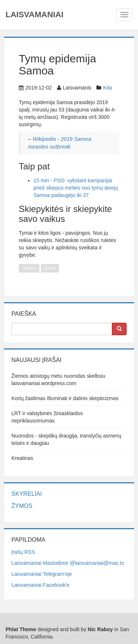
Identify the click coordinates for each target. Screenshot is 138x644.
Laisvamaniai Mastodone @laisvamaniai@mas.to (68, 563)
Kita (107, 88)
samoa (29, 268)
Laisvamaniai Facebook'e (40, 585)
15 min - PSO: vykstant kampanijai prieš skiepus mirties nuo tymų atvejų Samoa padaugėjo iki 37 (76, 188)
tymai (50, 268)
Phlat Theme (21, 629)
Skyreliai (27, 494)
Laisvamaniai (34, 14)
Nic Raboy (100, 629)
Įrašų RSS (23, 552)
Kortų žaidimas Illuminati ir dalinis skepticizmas (65, 398)
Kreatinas (22, 458)
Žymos (22, 506)
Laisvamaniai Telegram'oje (42, 574)
